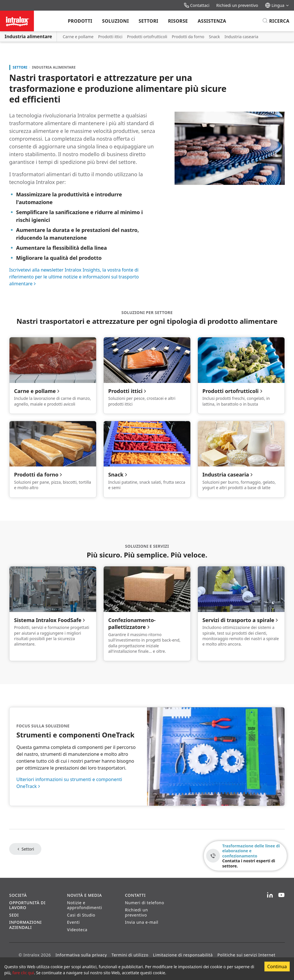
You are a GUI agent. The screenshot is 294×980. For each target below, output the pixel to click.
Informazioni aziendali (25, 925)
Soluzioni (115, 21)
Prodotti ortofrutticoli (147, 37)
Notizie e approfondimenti (85, 905)
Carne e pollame (78, 37)
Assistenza (212, 21)
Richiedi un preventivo (237, 5)
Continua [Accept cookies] (277, 967)
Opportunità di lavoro (27, 905)
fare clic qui (23, 973)
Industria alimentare (28, 36)
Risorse (178, 21)
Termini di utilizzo (130, 955)
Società (18, 895)
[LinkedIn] (270, 895)
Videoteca (77, 930)
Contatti (135, 895)
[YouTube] (281, 895)
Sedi (14, 915)
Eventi (73, 922)
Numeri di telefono (145, 903)
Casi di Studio (81, 915)
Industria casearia (241, 37)
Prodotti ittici (110, 37)
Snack (214, 37)
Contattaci (197, 5)
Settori (148, 21)
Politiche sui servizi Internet (246, 955)
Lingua (277, 5)
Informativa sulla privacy (81, 955)
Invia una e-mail (142, 922)
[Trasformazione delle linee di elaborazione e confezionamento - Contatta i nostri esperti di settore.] (245, 856)
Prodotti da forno (188, 37)
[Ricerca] (276, 21)
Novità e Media (85, 895)
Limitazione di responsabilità (183, 955)
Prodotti (80, 21)
